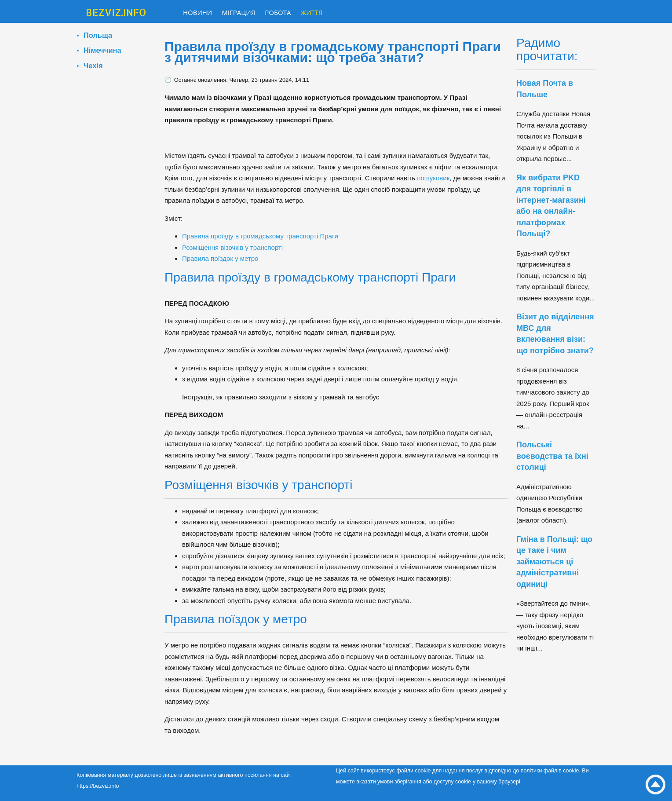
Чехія (93, 66)
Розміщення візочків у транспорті (232, 247)
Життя (312, 12)
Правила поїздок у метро (220, 258)
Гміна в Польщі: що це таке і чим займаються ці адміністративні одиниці (554, 562)
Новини (197, 12)
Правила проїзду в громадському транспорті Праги (260, 236)
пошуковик (433, 178)
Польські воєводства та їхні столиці (552, 456)
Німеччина (102, 50)
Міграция (238, 12)
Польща (98, 35)
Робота (278, 12)
